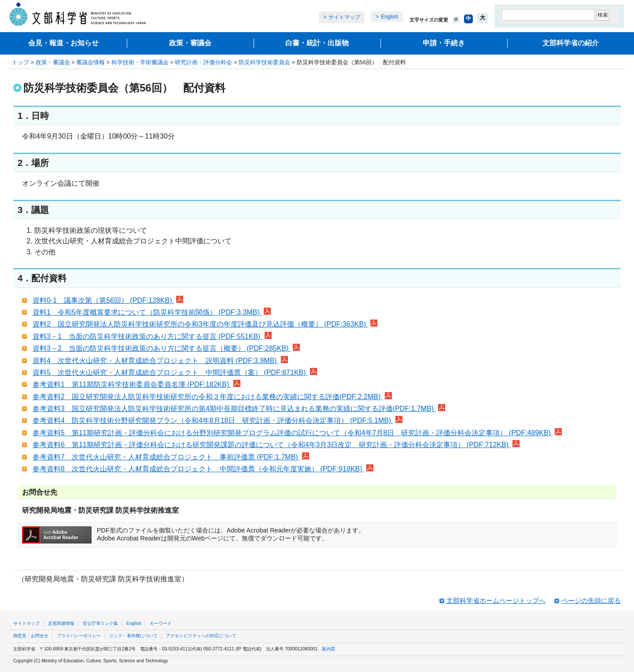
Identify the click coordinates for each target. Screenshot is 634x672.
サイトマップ (344, 17)
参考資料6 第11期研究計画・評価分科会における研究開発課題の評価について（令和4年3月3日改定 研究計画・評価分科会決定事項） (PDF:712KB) (276, 445)
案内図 (328, 649)
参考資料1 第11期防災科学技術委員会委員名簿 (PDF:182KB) (136, 384)
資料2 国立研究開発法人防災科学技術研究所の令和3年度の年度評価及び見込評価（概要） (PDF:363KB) (205, 324)
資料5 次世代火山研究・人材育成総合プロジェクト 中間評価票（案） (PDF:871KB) (175, 373)
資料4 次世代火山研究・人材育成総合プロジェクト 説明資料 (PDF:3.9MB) (160, 361)
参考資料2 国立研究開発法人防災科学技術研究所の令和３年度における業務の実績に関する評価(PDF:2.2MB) (212, 397)
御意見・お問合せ (31, 636)
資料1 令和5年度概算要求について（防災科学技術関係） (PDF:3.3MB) (152, 312)
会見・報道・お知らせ (63, 43)
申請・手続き (444, 43)
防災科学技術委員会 (264, 62)
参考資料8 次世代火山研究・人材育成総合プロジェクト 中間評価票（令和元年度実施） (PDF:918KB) (203, 469)
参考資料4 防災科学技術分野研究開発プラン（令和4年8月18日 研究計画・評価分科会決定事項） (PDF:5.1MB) (217, 420)
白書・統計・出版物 (317, 43)
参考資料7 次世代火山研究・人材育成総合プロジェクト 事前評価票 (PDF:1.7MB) (171, 457)
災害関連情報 (61, 623)
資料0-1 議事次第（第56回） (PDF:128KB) (108, 300)
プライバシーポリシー (79, 636)
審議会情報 (90, 62)
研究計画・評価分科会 (203, 62)
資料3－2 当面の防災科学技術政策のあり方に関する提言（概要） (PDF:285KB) (166, 348)
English (389, 17)
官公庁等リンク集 (100, 623)
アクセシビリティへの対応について (201, 636)
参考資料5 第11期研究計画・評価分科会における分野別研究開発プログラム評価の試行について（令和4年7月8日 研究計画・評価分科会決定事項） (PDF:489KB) (297, 433)
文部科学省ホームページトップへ (496, 600)
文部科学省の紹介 (571, 43)
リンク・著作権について (133, 636)
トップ (20, 62)
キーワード (161, 623)
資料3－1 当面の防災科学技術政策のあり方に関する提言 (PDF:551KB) (152, 336)
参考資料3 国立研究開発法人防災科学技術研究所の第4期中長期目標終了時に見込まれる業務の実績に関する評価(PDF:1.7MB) (239, 409)
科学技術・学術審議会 (140, 62)
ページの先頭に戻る (591, 600)
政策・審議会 (190, 43)
